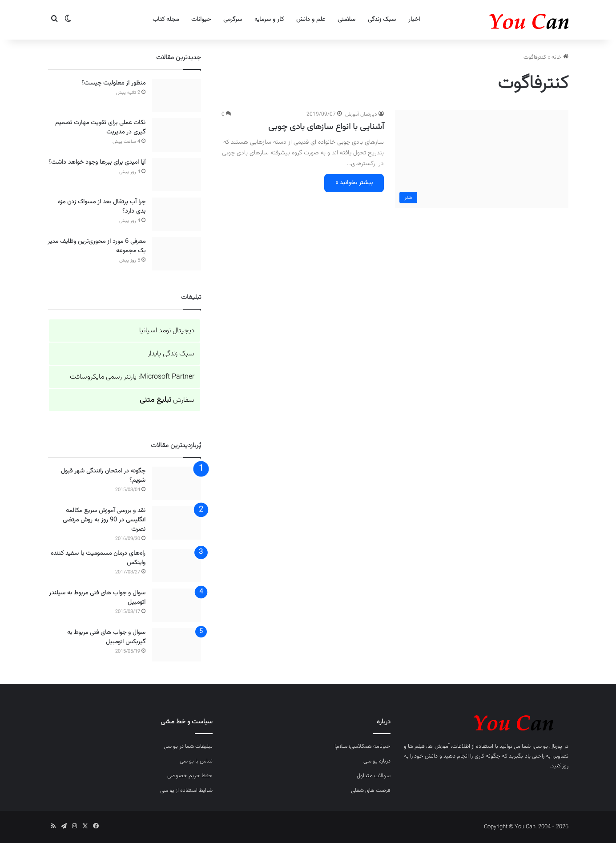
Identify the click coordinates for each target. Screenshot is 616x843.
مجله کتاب (166, 20)
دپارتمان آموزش (361, 114)
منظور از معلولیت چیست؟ (113, 83)
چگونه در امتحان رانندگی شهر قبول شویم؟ (103, 476)
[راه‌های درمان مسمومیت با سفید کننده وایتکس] (177, 566)
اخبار (414, 20)
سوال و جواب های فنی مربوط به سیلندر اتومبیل (97, 598)
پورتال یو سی (548, 746)
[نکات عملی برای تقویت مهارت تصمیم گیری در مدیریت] (177, 135)
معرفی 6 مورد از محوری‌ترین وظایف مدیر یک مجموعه (97, 246)
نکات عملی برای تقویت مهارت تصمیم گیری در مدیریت (100, 127)
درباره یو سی (377, 761)
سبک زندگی (382, 20)
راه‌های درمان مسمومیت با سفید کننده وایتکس (98, 558)
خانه (560, 57)
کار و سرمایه (269, 20)
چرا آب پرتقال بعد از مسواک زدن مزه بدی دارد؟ (102, 207)
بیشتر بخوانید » (354, 183)
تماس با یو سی (196, 761)
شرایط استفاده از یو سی (186, 791)
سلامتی (346, 20)
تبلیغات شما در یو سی (188, 746)
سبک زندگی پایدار (171, 354)
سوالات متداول (374, 776)
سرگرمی (233, 20)
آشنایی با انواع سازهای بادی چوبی (326, 127)
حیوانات (201, 20)
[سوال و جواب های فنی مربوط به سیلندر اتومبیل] (177, 605)
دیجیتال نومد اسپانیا (167, 331)
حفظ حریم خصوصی (190, 776)
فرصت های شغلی (371, 791)
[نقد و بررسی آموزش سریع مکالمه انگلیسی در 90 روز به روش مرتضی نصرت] (177, 523)
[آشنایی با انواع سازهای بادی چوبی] (482, 159)
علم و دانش (311, 20)
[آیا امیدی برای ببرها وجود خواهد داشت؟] (177, 175)
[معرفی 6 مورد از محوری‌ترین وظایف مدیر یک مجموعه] (177, 254)
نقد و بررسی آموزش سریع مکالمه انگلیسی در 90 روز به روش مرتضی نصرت (104, 520)
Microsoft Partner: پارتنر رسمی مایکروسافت (132, 377)
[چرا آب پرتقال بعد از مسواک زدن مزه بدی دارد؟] (177, 214)
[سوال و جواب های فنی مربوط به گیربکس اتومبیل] (177, 645)
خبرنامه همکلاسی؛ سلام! (362, 746)
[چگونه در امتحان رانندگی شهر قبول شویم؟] (177, 483)
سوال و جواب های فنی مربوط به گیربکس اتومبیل (106, 637)
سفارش (167, 400)
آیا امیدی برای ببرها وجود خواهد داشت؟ (97, 162)
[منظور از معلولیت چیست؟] (177, 95)
